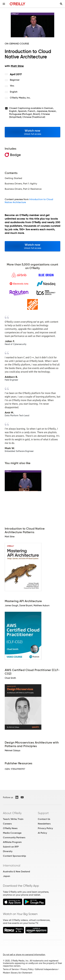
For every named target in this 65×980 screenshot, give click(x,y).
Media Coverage (12, 833)
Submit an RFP (11, 847)
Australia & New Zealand (16, 871)
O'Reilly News (10, 828)
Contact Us (44, 819)
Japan (6, 876)
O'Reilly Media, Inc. (20, 98)
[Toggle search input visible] (61, 4)
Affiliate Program (12, 842)
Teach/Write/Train (13, 819)
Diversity (8, 851)
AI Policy (42, 833)
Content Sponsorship (14, 856)
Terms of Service (11, 969)
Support (43, 813)
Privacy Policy (45, 828)
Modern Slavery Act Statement (18, 973)
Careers (7, 824)
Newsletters (44, 824)
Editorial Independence (46, 969)
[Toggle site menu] (4, 4)
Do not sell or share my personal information (24, 955)
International (12, 865)
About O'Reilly (12, 813)
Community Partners (14, 837)
